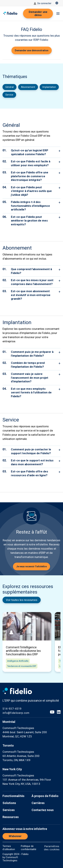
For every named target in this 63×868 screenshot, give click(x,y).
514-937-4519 (12, 709)
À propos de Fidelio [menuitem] (45, 796)
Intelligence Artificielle (18, 661)
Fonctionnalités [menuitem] (13, 796)
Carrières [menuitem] (38, 803)
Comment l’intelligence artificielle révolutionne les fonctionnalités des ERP (23, 651)
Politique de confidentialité (29, 848)
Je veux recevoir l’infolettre (32, 566)
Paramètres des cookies (52, 848)
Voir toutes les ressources (22, 600)
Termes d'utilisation (9, 848)
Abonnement (28, 87)
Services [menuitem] (9, 810)
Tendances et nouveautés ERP (22, 666)
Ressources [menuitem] (11, 817)
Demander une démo (38, 14)
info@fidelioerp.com (16, 713)
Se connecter (43, 3)
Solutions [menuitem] (9, 803)
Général (9, 87)
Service (9, 95)
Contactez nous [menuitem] (43, 810)
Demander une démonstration (32, 50)
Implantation (49, 87)
